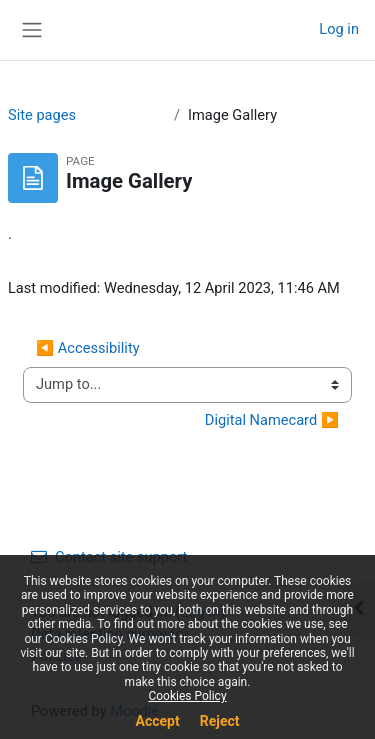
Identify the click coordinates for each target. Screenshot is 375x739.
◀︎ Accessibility (88, 348)
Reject (220, 721)
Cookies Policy (187, 696)
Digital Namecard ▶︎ (272, 420)
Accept (158, 721)
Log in (339, 29)
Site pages (42, 115)
